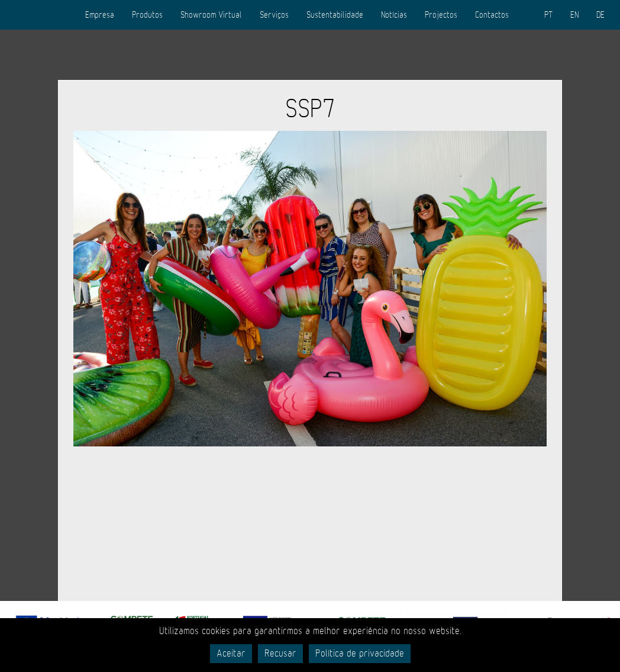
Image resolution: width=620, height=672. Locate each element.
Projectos (441, 15)
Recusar (280, 654)
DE (600, 15)
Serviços (274, 15)
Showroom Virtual (211, 15)
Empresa (100, 15)
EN (574, 15)
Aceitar (231, 654)
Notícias (394, 15)
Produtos (147, 15)
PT (548, 15)
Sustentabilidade (335, 15)
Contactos (492, 15)
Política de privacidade (360, 654)
